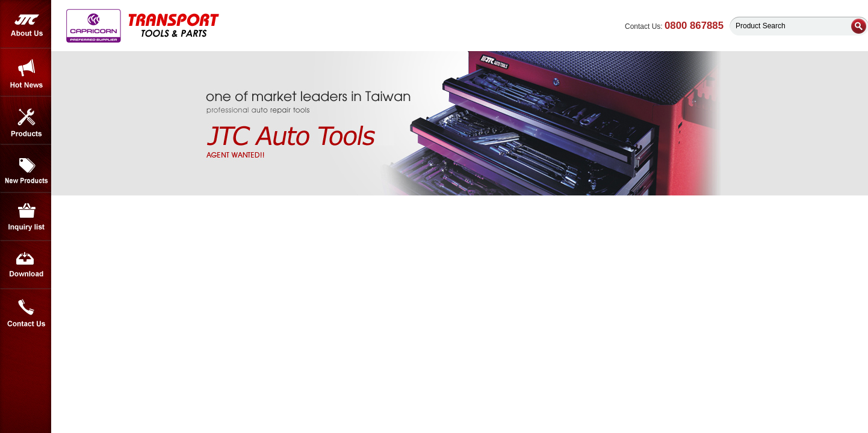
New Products (26, 168)
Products (26, 120)
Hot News (26, 72)
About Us (26, 24)
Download (26, 265)
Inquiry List (26, 216)
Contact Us (26, 313)
